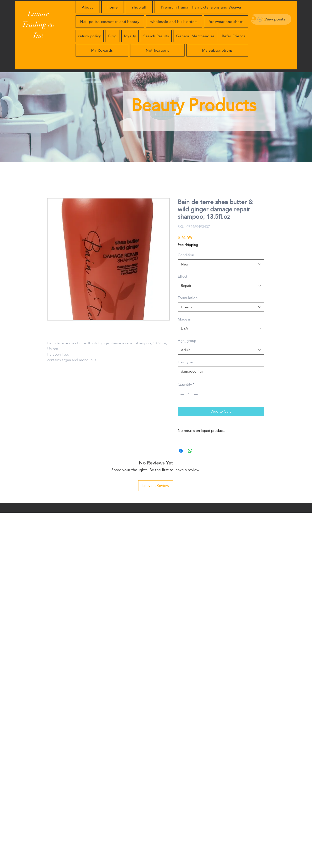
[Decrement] (182, 394)
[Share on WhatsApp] (190, 451)
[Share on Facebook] (181, 451)
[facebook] (267, 865)
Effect (182, 276)
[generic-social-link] (259, 865)
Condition (186, 255)
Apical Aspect (65, 865)
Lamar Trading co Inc (38, 25)
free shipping (188, 245)
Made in (184, 319)
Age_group (187, 341)
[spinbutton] (189, 394)
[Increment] (196, 394)
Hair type (185, 362)
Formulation (188, 298)
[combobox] (221, 264)
